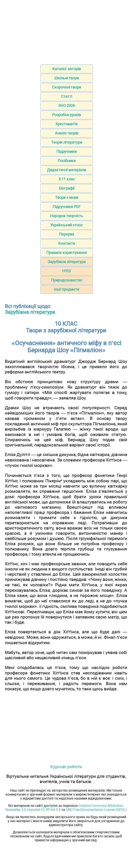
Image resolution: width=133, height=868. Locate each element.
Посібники (67, 161)
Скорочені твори (66, 87)
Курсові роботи (66, 767)
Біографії (67, 188)
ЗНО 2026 (67, 106)
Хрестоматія (66, 124)
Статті (66, 96)
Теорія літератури (67, 142)
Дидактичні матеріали (66, 170)
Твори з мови (67, 197)
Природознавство (67, 280)
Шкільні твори (67, 78)
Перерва (66, 234)
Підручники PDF (67, 207)
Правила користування (67, 253)
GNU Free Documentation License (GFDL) (96, 810)
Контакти (67, 243)
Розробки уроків (66, 115)
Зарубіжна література (67, 262)
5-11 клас (67, 179)
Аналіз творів (67, 133)
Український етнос (66, 225)
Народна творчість (67, 216)
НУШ (66, 271)
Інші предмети (66, 289)
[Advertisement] (66, 31)
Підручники (66, 151)
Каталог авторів (67, 69)
